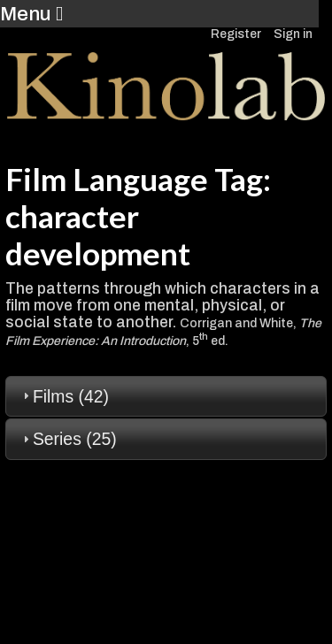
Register (236, 34)
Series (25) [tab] (68, 439)
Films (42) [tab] (64, 396)
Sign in (293, 34)
